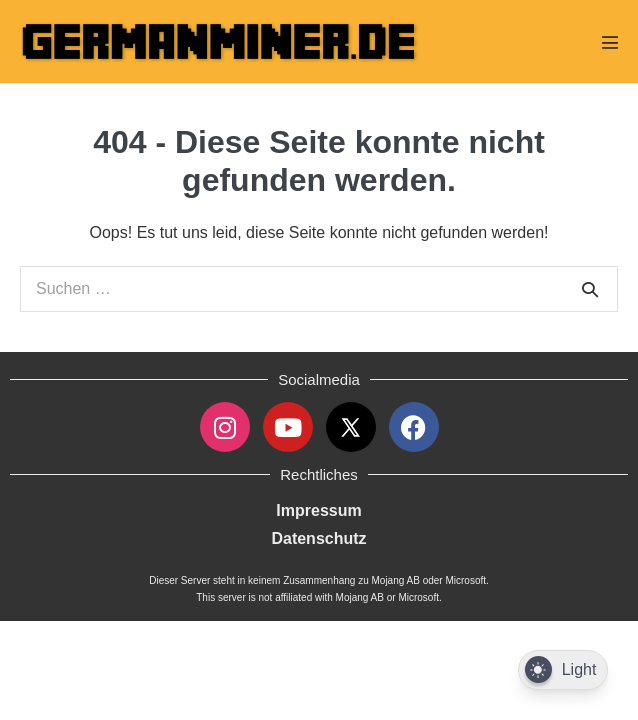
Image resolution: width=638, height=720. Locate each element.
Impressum (318, 510)
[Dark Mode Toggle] (563, 670)
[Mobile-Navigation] (610, 42)
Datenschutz (318, 538)
